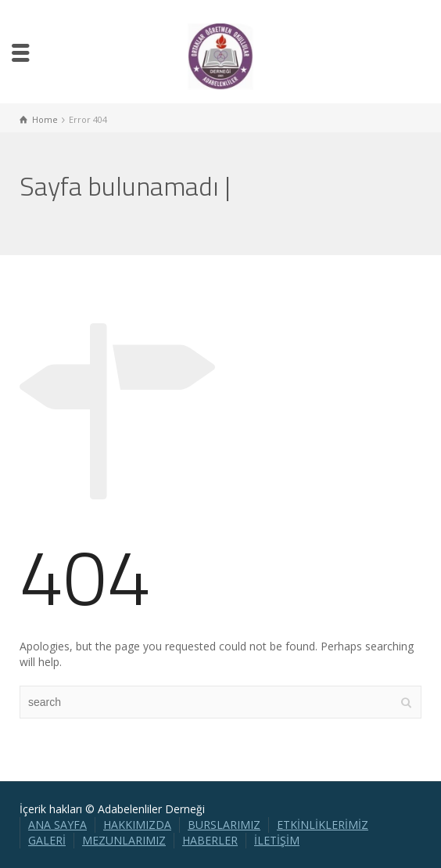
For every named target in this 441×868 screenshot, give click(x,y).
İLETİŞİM (277, 840)
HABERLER (210, 840)
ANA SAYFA (57, 825)
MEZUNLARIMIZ (124, 840)
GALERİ (47, 840)
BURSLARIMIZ (224, 825)
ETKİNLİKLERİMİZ (323, 825)
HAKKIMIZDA (137, 825)
